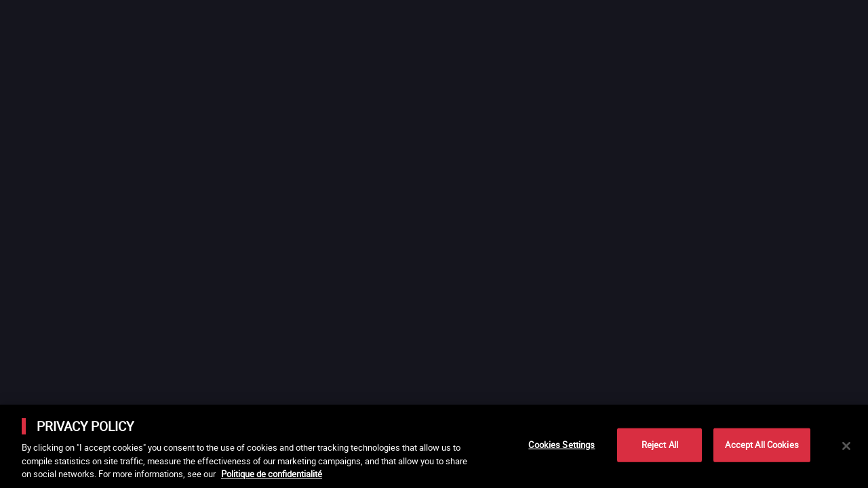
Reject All (660, 445)
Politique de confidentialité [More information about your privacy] (272, 474)
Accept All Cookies (762, 445)
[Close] (846, 446)
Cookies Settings (561, 445)
